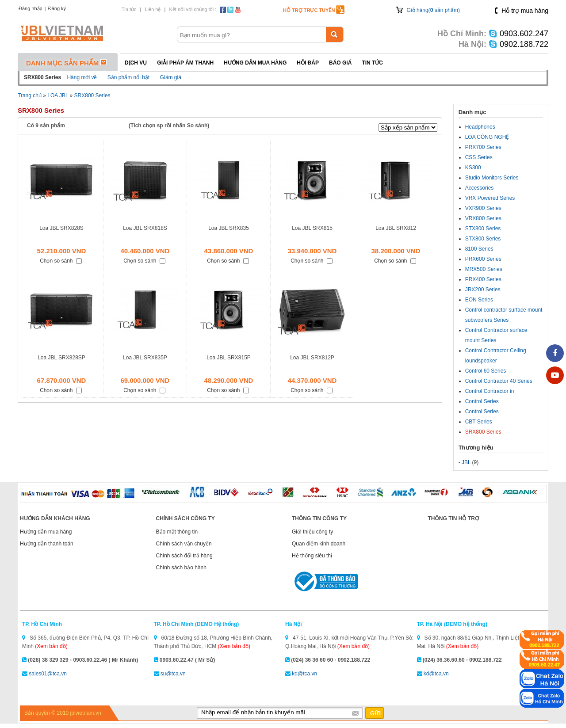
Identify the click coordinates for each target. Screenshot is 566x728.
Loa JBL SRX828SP (61, 358)
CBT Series (479, 422)
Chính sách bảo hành (181, 568)
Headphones (480, 127)
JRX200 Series (483, 290)
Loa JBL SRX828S (61, 228)
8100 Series (479, 249)
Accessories (480, 188)
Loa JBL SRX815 (312, 228)
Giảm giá (171, 77)
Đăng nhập (31, 8)
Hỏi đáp (308, 63)
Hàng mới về (82, 77)
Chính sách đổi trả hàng (184, 556)
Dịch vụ (136, 63)
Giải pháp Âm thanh (185, 63)
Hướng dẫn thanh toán (47, 544)
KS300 (473, 168)
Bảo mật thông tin (177, 532)
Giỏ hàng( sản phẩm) (433, 10)
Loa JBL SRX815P (229, 358)
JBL (466, 462)
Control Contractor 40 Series (499, 381)
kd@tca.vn (304, 674)
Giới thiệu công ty (312, 532)
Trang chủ (30, 95)
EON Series (479, 300)
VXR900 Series (483, 208)
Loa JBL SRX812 (396, 228)
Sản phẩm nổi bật (128, 77)
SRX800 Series (92, 95)
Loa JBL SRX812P (312, 358)
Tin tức (129, 9)
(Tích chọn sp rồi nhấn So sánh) (169, 126)
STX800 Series (483, 229)
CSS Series (479, 157)
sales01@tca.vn (48, 674)
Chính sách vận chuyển (184, 544)
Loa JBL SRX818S (145, 228)
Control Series (482, 401)
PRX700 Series (483, 147)
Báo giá (340, 63)
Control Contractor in (490, 391)
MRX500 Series (484, 269)
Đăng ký (57, 8)
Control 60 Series (486, 371)
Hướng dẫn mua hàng (255, 63)
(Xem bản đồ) (51, 646)
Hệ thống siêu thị (312, 556)
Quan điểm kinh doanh (319, 544)
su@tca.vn (173, 674)
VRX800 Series (483, 218)
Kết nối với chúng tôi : (193, 9)
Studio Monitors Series (492, 178)
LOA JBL (58, 95)
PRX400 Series (483, 279)
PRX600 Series (483, 259)
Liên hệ (153, 9)
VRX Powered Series (490, 198)
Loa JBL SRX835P (145, 358)
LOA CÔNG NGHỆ (487, 137)
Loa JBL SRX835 (229, 228)
